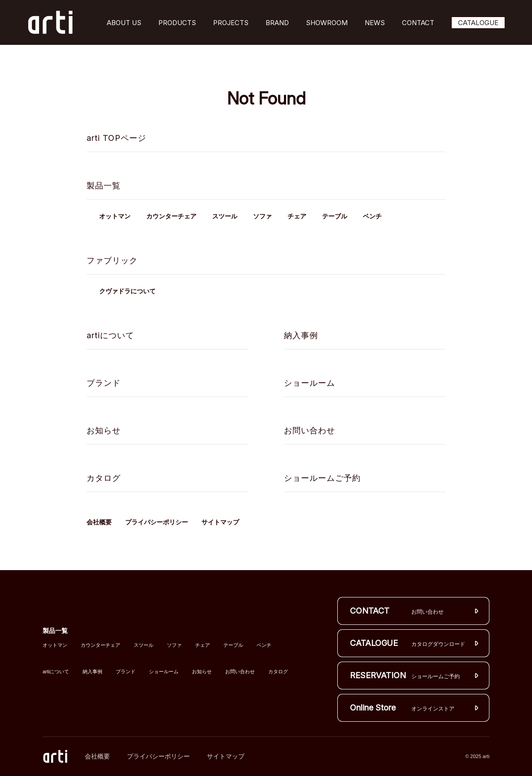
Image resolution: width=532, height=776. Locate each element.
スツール (225, 216)
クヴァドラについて (127, 291)
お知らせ (104, 430)
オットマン (115, 216)
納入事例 (301, 335)
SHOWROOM (327, 23)
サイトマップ (220, 522)
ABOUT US (124, 23)
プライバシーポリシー (157, 522)
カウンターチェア (171, 216)
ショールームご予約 (322, 478)
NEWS (375, 23)
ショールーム (310, 383)
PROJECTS (231, 23)
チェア (297, 216)
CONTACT (418, 23)
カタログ (104, 478)
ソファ (262, 216)
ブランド (104, 383)
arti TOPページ (116, 138)
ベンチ (372, 216)
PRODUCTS (177, 23)
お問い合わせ (310, 430)
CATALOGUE (478, 23)
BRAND (277, 23)
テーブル (335, 216)
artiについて (110, 335)
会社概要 (99, 522)
